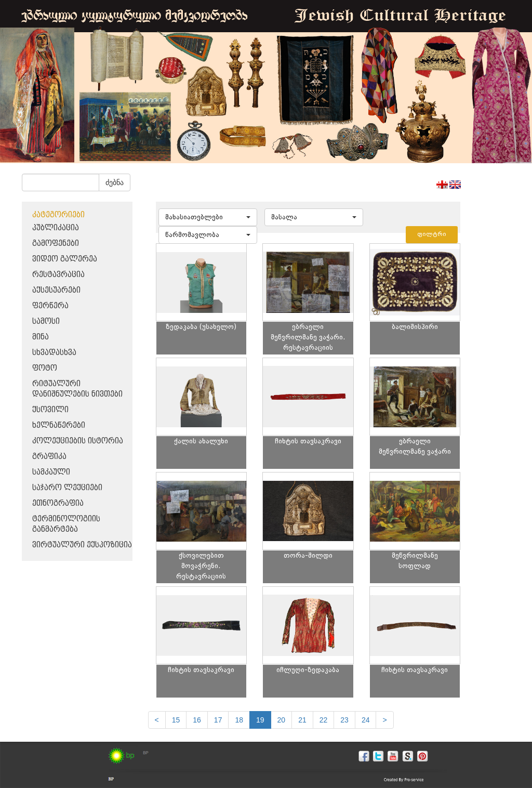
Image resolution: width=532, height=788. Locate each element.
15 (176, 720)
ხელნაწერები (59, 425)
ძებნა (115, 182)
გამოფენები (56, 244)
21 (302, 720)
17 (218, 720)
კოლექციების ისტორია (78, 441)
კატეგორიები (58, 215)
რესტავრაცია (58, 275)
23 (344, 720)
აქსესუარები (56, 290)
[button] (208, 217)
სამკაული (51, 472)
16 (197, 720)
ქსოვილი (50, 410)
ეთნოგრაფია (58, 503)
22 (324, 720)
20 (282, 720)
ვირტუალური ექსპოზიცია (82, 545)
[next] (384, 720)
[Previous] (157, 720)
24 (366, 720)
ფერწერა (50, 306)
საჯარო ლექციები (67, 488)
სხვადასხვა (54, 353)
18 (239, 720)
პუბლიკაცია (56, 228)
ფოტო (45, 368)
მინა (41, 337)
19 (260, 720)
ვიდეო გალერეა (65, 259)
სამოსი (46, 321)
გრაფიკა (49, 457)
